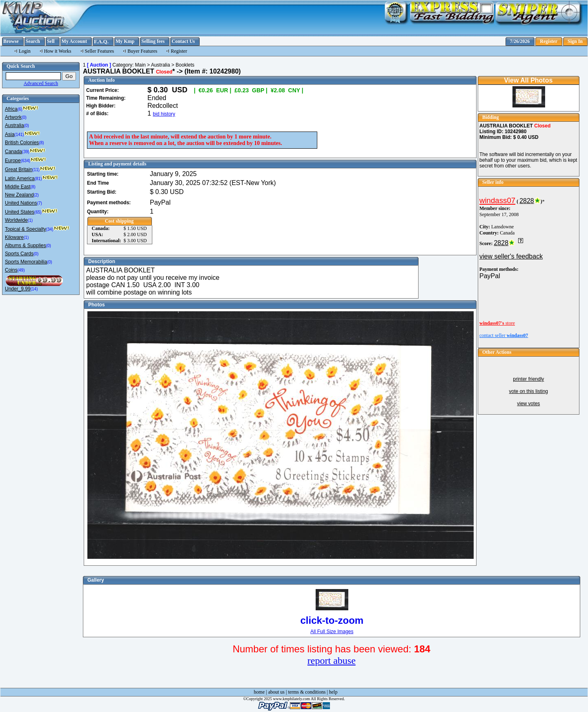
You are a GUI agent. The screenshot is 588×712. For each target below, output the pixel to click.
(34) (50, 229)
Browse (11, 41)
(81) (38, 179)
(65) (38, 212)
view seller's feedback (511, 256)
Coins (11, 270)
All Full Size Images (332, 632)
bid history (164, 114)
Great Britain (19, 170)
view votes (528, 404)
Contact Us (183, 41)
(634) (26, 161)
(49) (21, 270)
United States (20, 212)
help (333, 692)
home (259, 692)
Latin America (20, 179)
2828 (527, 201)
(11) (36, 170)
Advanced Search (41, 83)
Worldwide (16, 220)
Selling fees (153, 41)
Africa (11, 109)
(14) (34, 289)
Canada (13, 152)
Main (140, 65)
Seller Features (100, 51)
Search (33, 41)
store (497, 323)
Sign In (575, 41)
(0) (24, 117)
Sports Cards (19, 254)
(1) (30, 220)
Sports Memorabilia (26, 262)
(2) (36, 195)
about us (276, 692)
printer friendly (528, 379)
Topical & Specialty (26, 229)
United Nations (21, 203)
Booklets (185, 65)
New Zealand (19, 195)
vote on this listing (529, 391)
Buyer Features (142, 51)
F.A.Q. (101, 41)
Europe (13, 161)
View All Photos (528, 80)
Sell (51, 41)
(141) (19, 135)
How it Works (58, 51)
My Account (74, 41)
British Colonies (22, 143)
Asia (10, 134)
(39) (26, 152)
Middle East (18, 187)
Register (549, 41)
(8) (41, 143)
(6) (20, 109)
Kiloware (14, 237)
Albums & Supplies (26, 246)
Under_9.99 (18, 289)
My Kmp (125, 41)
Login (25, 51)
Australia (14, 125)
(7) (40, 203)
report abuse (332, 661)
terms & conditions (307, 692)
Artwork (13, 117)
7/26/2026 (520, 41)
